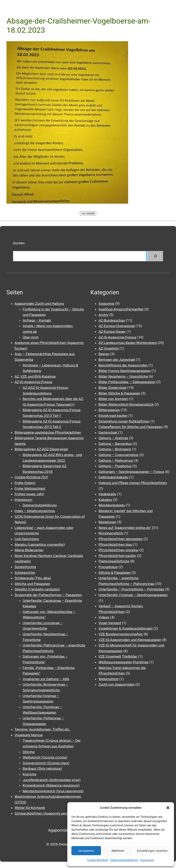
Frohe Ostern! (25, 483)
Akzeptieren (86, 851)
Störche (29, 752)
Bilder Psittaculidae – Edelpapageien (127, 382)
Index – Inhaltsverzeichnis (35, 511)
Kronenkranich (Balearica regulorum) (51, 785)
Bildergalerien (109, 410)
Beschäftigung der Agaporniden (123, 365)
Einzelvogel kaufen (113, 416)
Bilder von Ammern (113, 399)
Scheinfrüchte (25, 567)
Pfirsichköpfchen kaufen (117, 556)
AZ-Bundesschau (112, 320)
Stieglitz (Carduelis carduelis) (37, 589)
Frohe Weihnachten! (30, 489)
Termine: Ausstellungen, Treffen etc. (42, 729)
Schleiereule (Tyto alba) (33, 578)
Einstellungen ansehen (152, 851)
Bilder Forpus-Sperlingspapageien (125, 371)
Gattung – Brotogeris (115, 449)
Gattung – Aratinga (113, 438)
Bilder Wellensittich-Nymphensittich (126, 404)
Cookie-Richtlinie (98, 860)
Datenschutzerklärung (124, 860)
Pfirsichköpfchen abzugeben (121, 539)
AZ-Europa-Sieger (112, 332)
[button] (168, 808)
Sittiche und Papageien (32, 584)
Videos (104, 617)
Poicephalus (108, 567)
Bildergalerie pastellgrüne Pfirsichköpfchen (48, 432)
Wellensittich (108, 679)
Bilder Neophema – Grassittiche (123, 376)
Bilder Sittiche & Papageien (119, 393)
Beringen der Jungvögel (117, 360)
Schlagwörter (25, 573)
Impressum (147, 860)
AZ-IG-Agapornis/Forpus (33, 382)
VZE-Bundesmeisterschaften (121, 634)
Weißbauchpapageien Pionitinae (123, 662)
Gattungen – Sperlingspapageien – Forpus (131, 472)
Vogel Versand (110, 623)
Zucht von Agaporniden (117, 684)
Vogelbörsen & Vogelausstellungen (126, 628)
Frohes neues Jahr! (29, 494)
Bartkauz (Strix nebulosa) (42, 769)
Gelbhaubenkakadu (113, 477)
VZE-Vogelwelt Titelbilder (118, 656)
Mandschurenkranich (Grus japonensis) (53, 791)
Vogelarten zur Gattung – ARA (46, 679)
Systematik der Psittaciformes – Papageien (48, 595)
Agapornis (106, 304)
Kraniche (30, 774)
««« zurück (88, 213)
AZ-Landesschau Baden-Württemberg (128, 343)
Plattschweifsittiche (114, 561)
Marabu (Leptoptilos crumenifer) (40, 545)
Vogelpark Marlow (29, 735)
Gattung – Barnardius (115, 444)
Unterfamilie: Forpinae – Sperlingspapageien (133, 595)
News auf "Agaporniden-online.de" (125, 528)
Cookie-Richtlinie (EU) (31, 477)
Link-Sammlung (27, 539)
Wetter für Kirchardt (30, 808)
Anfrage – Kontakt (37, 320)
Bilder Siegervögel (113, 388)
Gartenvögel (108, 432)
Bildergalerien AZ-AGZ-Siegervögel (41, 449)
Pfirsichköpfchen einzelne (119, 550)
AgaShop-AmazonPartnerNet (121, 309)
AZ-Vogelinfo (109, 348)
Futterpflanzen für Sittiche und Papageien (131, 427)
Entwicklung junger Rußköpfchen (124, 421)
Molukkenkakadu (112, 505)
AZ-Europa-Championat (117, 326)
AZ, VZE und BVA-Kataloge (35, 376)
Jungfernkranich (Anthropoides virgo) (52, 780)
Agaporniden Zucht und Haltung (39, 304)
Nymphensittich (111, 533)
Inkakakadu (107, 494)
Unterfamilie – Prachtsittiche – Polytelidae (131, 589)
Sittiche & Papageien (115, 573)
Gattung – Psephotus (115, 466)
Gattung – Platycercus (116, 460)
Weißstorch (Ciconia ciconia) (45, 757)
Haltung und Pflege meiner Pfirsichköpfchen (133, 483)
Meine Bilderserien (29, 550)
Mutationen (107, 522)
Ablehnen (118, 851)
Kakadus (105, 500)
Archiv (103, 315)
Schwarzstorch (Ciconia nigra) (46, 763)
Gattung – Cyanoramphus (118, 455)
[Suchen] (156, 256)
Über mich (31, 337)
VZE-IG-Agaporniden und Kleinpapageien (130, 640)
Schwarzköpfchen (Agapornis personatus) (47, 813)
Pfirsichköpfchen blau (115, 545)
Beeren (104, 354)
